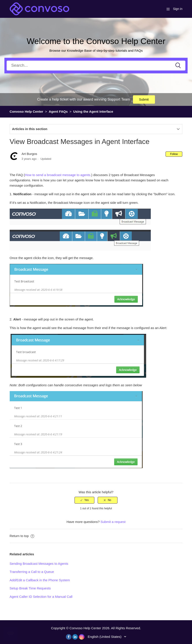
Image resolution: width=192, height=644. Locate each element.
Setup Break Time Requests (30, 588)
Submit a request (113, 522)
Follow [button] (174, 154)
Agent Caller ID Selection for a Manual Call (41, 597)
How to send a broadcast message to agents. (58, 175)
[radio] (84, 500)
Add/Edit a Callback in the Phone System (40, 580)
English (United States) (105, 637)
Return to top (22, 536)
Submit (144, 99)
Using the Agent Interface (93, 111)
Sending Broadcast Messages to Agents (39, 564)
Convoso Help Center (27, 111)
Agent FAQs (58, 111)
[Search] (96, 65)
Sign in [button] (178, 9)
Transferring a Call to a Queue (32, 572)
